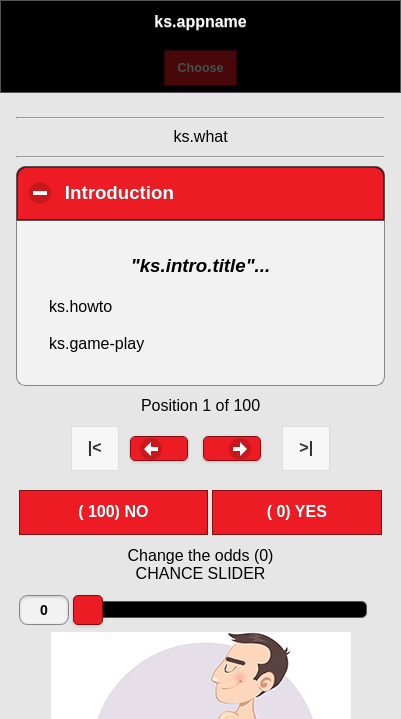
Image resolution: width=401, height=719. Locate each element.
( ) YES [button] (297, 511)
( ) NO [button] (113, 511)
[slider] (88, 610)
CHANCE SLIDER (201, 573)
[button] (159, 448)
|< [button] (95, 447)
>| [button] (306, 447)
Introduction (224, 192)
